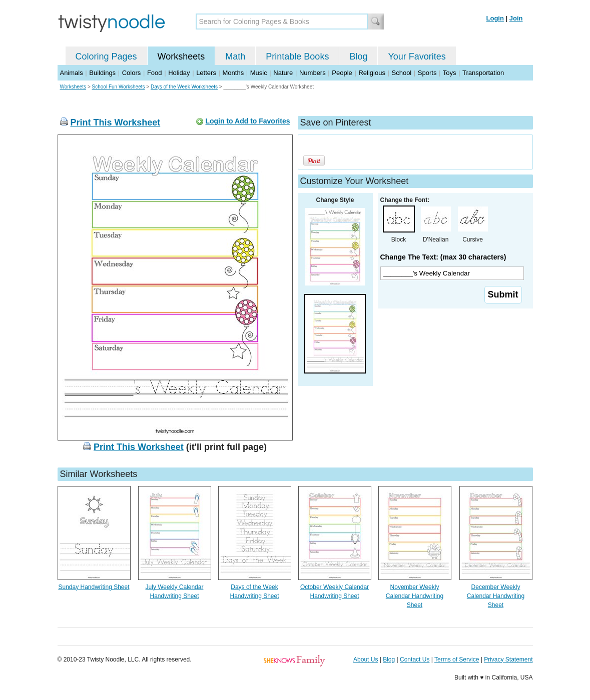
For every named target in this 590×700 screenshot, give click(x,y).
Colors (132, 73)
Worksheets (181, 56)
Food (155, 73)
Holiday (179, 73)
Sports (427, 73)
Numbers (313, 73)
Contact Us (415, 659)
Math (235, 56)
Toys (450, 73)
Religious (372, 73)
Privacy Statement (508, 659)
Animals (72, 73)
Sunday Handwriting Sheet (94, 587)
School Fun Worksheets (119, 87)
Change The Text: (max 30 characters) (443, 257)
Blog (358, 56)
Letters (206, 73)
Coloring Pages (106, 56)
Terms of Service (457, 659)
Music (259, 73)
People (342, 73)
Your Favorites (417, 56)
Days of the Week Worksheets (184, 87)
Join (516, 18)
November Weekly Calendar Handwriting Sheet (415, 596)
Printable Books (297, 56)
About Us (366, 659)
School (402, 73)
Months (233, 73)
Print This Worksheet (116, 122)
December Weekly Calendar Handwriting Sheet (496, 596)
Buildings (102, 73)
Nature (283, 73)
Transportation (483, 73)
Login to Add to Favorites (247, 121)
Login (495, 18)
